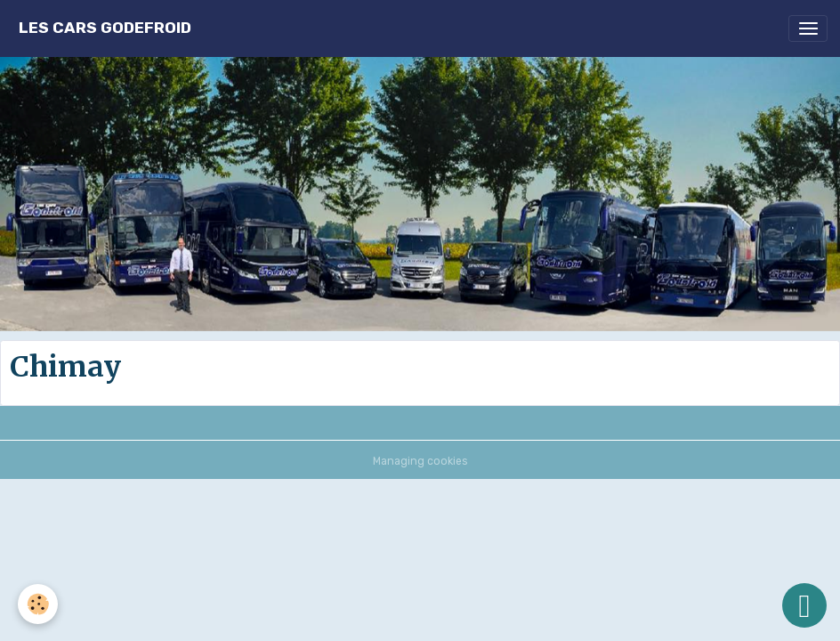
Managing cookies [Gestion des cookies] (420, 461)
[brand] (105, 28)
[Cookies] (38, 604)
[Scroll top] (804, 605)
